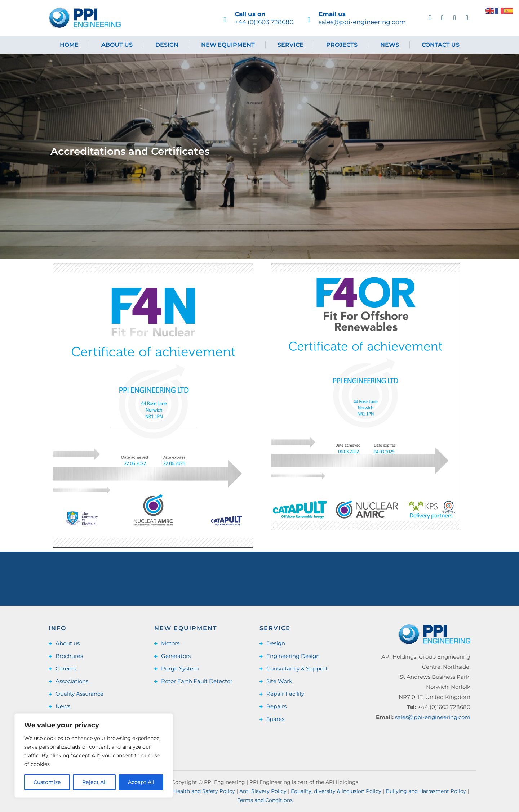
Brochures (69, 656)
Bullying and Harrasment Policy (426, 791)
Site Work (279, 681)
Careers (66, 669)
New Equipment (228, 45)
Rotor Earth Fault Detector (197, 681)
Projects (342, 45)
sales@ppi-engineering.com (433, 717)
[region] (94, 755)
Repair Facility (285, 694)
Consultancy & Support (297, 669)
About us (117, 45)
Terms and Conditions (265, 800)
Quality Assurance (79, 694)
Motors (170, 643)
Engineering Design (293, 656)
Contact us (441, 45)
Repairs (276, 706)
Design (167, 45)
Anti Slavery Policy (263, 791)
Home (69, 45)
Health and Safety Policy (204, 791)
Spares (275, 719)
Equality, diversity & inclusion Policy (336, 791)
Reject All (94, 782)
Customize (47, 782)
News (390, 45)
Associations (72, 681)
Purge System (180, 669)
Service (290, 45)
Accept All (141, 782)
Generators (176, 656)
